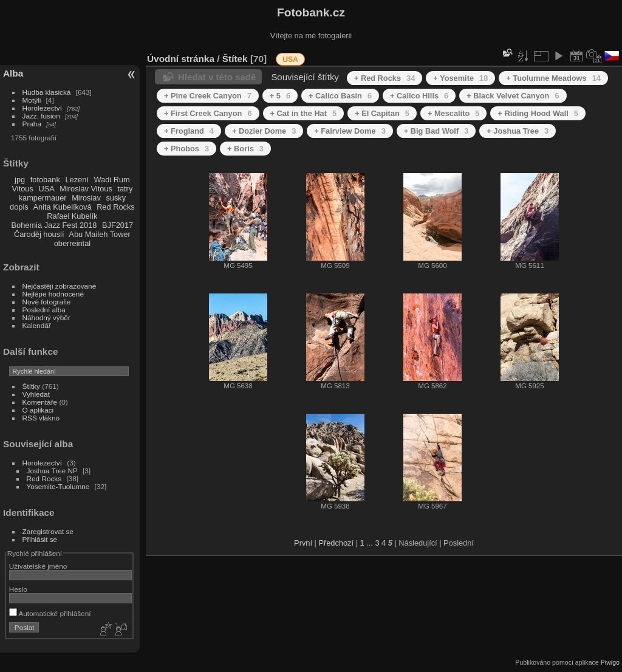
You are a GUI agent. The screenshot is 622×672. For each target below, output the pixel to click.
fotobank (45, 180)
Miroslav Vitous (86, 189)
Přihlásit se (40, 539)
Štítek (235, 59)
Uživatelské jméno (38, 566)
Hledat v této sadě (217, 77)
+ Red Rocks (384, 78)
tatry (125, 189)
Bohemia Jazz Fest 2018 (54, 225)
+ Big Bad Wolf (436, 131)
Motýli (32, 100)
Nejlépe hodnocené (53, 294)
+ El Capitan (382, 113)
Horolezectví (42, 108)
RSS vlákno (41, 418)
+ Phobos (186, 149)
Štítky (31, 386)
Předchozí (336, 543)
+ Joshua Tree (518, 131)
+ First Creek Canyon (208, 113)
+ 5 (280, 96)
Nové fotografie (47, 302)
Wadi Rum (111, 180)
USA (46, 189)
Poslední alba (44, 310)
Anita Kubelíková (63, 207)
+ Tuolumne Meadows (553, 78)
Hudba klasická (47, 92)
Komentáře (40, 402)
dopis (19, 207)
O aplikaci (38, 410)
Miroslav (86, 198)
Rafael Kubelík (72, 216)
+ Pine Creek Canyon (208, 96)
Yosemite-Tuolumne (58, 486)
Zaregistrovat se (48, 531)
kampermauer (43, 198)
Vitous (23, 189)
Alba (13, 73)
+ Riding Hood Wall (538, 113)
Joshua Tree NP (52, 471)
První (303, 543)
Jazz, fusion (41, 116)
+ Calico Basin (340, 96)
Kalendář (37, 325)
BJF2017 (118, 225)
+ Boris (245, 149)
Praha (32, 124)
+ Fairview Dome (350, 131)
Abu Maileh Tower (99, 234)
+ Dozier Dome (264, 131)
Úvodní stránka (181, 59)
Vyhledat (36, 394)
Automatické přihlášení (50, 613)
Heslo (18, 589)
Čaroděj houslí (39, 234)
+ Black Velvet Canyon (513, 96)
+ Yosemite (460, 78)
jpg (20, 180)
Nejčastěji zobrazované (60, 286)
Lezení (77, 180)
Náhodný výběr (46, 317)
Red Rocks (116, 207)
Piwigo (610, 662)
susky (116, 198)
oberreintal (72, 243)
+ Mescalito (453, 113)
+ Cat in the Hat (304, 113)
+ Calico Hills (419, 96)
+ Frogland (189, 131)
